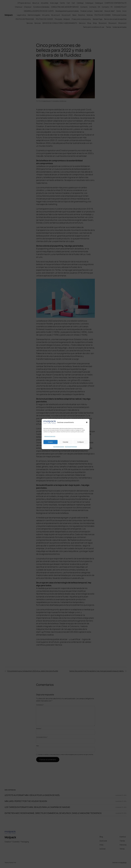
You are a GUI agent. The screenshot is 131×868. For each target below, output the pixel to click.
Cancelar (65, 442)
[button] (87, 422)
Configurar (81, 442)
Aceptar (50, 442)
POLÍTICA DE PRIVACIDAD (71, 447)
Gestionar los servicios (50, 436)
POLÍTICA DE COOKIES (59, 447)
